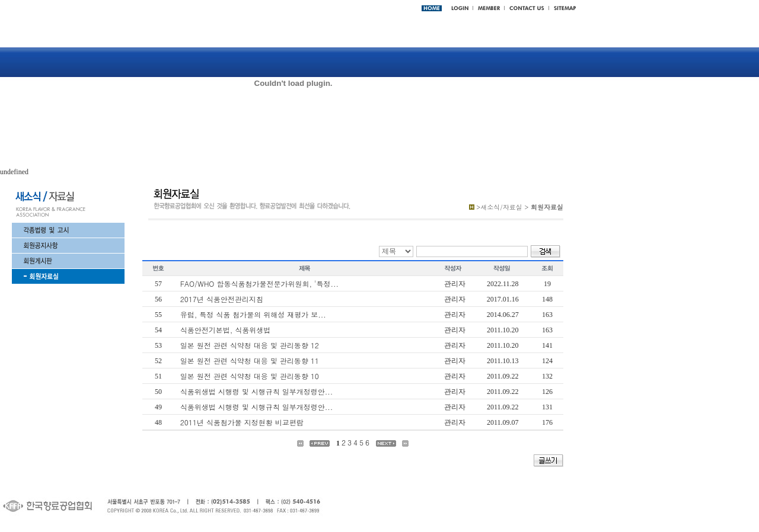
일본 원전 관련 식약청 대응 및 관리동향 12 (250, 345)
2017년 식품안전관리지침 (222, 299)
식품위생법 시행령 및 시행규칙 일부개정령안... (257, 391)
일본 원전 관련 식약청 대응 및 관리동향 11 (250, 360)
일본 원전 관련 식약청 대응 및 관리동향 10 (250, 376)
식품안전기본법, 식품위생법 (226, 330)
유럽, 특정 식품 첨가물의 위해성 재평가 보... (253, 314)
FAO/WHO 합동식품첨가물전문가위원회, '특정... (259, 283)
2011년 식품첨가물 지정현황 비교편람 (242, 422)
